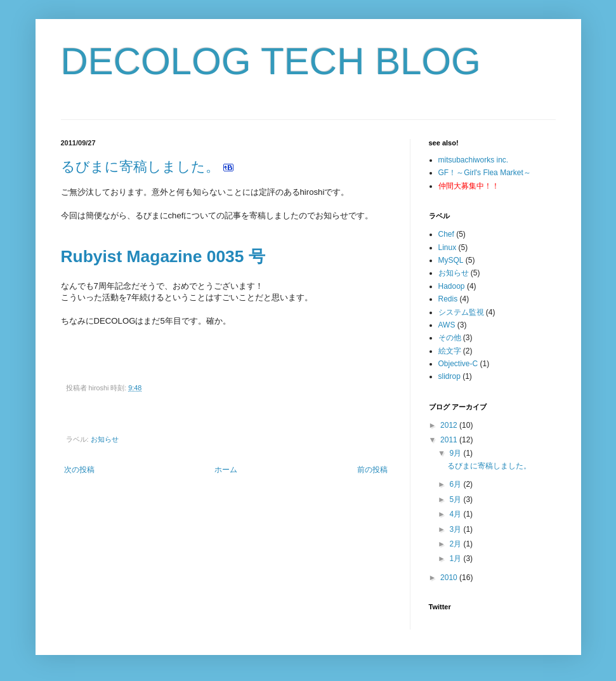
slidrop (449, 376)
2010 (450, 578)
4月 (456, 514)
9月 (456, 453)
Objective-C (458, 364)
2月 (456, 544)
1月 (456, 559)
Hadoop (452, 286)
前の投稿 (372, 470)
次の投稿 (79, 470)
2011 (450, 440)
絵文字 (450, 351)
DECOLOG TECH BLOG (271, 61)
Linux (448, 248)
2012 (450, 425)
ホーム (226, 470)
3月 (456, 529)
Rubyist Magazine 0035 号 (163, 256)
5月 (456, 499)
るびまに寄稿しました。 (140, 167)
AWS (447, 325)
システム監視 (461, 312)
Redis (448, 299)
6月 (456, 484)
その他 (450, 338)
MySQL (451, 260)
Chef (446, 234)
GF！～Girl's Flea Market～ (485, 173)
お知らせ (105, 439)
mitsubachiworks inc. (474, 160)
